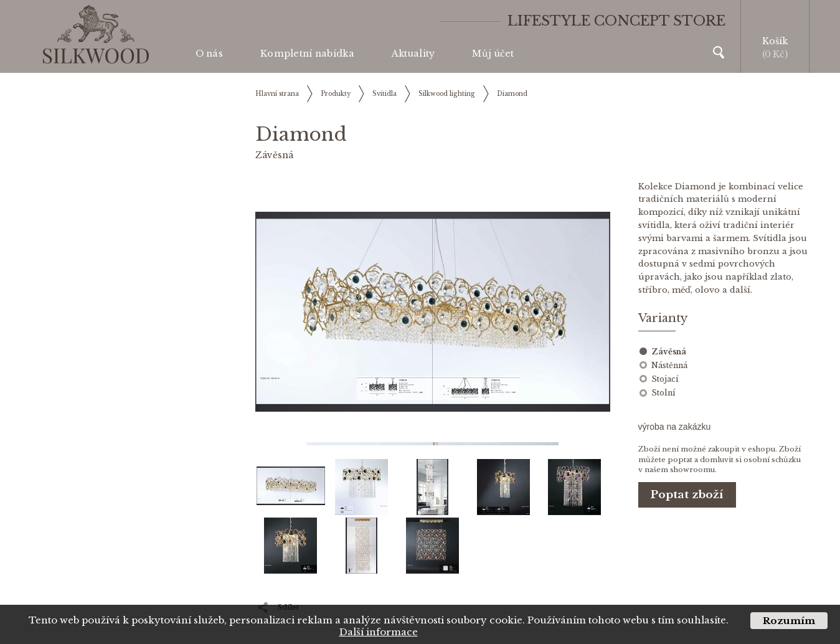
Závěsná (669, 352)
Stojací (665, 379)
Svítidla (385, 94)
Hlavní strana (277, 94)
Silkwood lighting (447, 94)
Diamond (512, 94)
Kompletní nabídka (307, 54)
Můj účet (493, 54)
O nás (209, 54)
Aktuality (413, 54)
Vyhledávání (719, 52)
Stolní (663, 393)
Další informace (379, 632)
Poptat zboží (687, 495)
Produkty (336, 94)
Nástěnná (669, 365)
